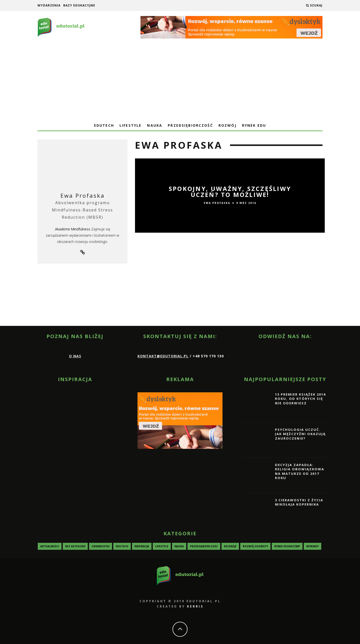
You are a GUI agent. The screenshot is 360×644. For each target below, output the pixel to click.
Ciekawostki (100, 546)
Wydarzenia (49, 5)
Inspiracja (142, 546)
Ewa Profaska (83, 195)
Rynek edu (254, 125)
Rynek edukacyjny (287, 546)
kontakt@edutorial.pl (163, 356)
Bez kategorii (75, 546)
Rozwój (227, 125)
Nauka (155, 125)
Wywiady (312, 546)
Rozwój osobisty (255, 546)
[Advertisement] (180, 83)
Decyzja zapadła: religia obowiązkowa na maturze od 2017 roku (300, 471)
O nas (75, 356)
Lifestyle (130, 125)
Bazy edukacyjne (79, 5)
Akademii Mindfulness (73, 229)
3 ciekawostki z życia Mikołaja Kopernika (299, 502)
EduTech (104, 125)
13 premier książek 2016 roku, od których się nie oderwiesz (300, 398)
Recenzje (230, 546)
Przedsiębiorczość (190, 125)
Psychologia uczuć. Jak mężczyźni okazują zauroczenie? (300, 434)
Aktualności (50, 546)
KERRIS (195, 606)
